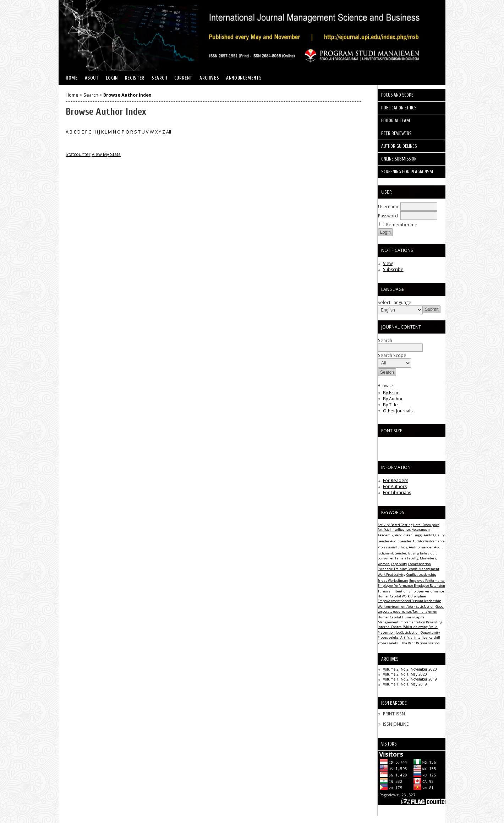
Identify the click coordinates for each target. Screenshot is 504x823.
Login (112, 78)
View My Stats (106, 154)
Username (389, 207)
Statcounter (78, 154)
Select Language (395, 302)
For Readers (396, 480)
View (388, 263)
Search (159, 78)
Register (135, 78)
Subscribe (393, 269)
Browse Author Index (127, 95)
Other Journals (398, 411)
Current (183, 78)
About (92, 78)
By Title (390, 405)
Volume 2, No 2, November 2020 (410, 669)
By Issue (391, 393)
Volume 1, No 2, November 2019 (410, 679)
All (169, 132)
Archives (209, 78)
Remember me (402, 225)
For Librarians (397, 492)
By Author (393, 399)
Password (388, 216)
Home (72, 78)
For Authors (395, 486)
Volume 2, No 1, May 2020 (405, 674)
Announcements (244, 78)
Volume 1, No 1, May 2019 (405, 684)
